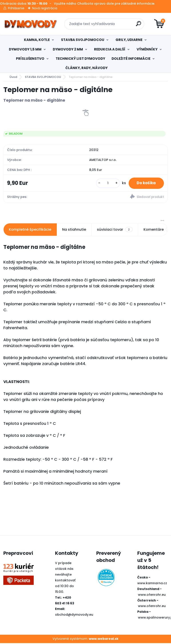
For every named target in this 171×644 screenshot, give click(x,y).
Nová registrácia (45, 8)
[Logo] (30, 24)
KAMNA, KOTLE (37, 40)
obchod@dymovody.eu (74, 615)
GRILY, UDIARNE (129, 40)
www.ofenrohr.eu (152, 595)
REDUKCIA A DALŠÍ (110, 49)
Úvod (13, 77)
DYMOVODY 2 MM (68, 49)
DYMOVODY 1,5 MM (25, 49)
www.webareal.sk (104, 640)
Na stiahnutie (74, 230)
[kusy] (105, 183)
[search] (139, 25)
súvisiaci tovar (115, 230)
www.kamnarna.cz (152, 584)
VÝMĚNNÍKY (147, 49)
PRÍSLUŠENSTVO (30, 59)
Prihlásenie (16, 8)
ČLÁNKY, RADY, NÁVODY (86, 68)
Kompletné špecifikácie (30, 230)
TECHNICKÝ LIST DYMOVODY (80, 59)
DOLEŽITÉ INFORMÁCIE (131, 59)
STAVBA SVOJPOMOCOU (83, 40)
